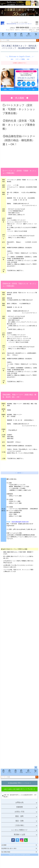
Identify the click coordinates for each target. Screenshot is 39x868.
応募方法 (12, 270)
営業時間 (19, 807)
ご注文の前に (19, 825)
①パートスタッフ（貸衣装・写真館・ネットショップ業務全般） (19, 109)
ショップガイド (10, 30)
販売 (15, 35)
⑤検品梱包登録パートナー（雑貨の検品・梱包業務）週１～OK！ (19, 140)
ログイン (18, 30)
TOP (3, 35)
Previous (2, 4)
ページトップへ (36, 767)
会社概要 (4, 845)
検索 (38, 40)
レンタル (9, 35)
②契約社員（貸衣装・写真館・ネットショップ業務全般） (19, 125)
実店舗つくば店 (19, 835)
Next (37, 4)
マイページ (25, 30)
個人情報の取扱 (6, 852)
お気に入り (32, 30)
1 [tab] (19, 7)
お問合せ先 (19, 802)
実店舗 (21, 35)
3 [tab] (21, 18)
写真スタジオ (29, 35)
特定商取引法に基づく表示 (9, 848)
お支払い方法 (19, 812)
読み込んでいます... (19, 670)
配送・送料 (19, 816)
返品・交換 (19, 821)
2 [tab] (20, 7)
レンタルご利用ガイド (19, 830)
